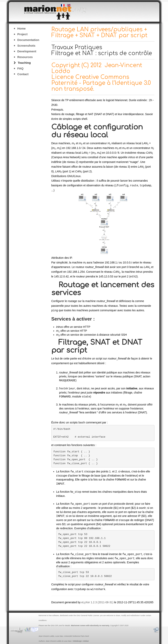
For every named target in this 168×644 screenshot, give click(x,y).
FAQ (20, 68)
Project (22, 34)
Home (21, 28)
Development (27, 51)
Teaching (24, 63)
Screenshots (26, 46)
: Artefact (81, 638)
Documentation (28, 40)
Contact (23, 74)
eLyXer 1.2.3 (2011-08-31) (97, 600)
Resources (25, 57)
